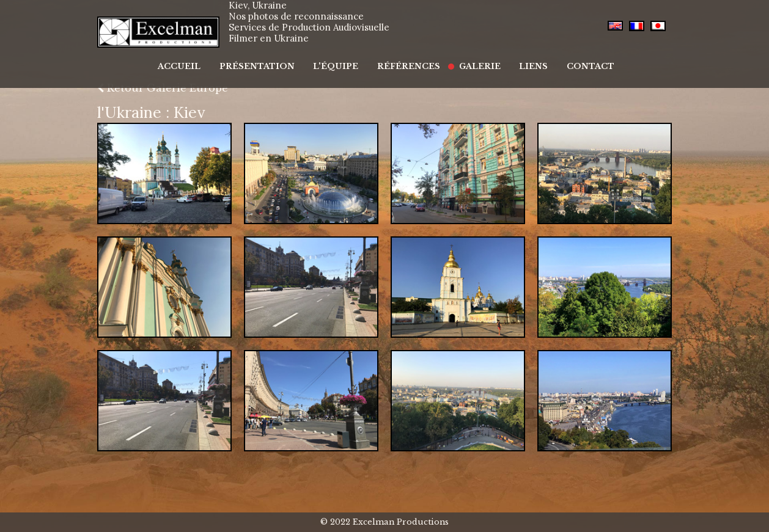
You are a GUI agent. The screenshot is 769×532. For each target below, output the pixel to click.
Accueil (196, 60)
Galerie (472, 60)
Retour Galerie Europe (163, 88)
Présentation (268, 60)
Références (407, 60)
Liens (519, 60)
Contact (570, 60)
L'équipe (340, 60)
